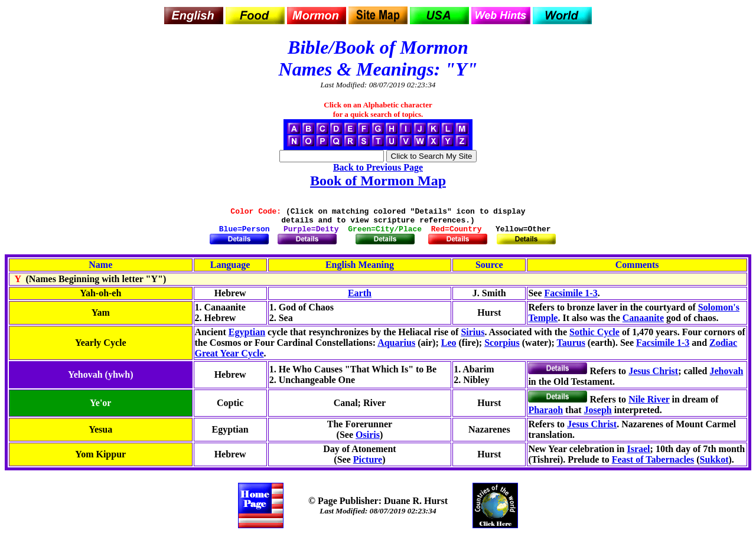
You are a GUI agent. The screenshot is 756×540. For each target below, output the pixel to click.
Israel (638, 454)
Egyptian (247, 337)
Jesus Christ (653, 376)
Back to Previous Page (378, 167)
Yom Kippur (100, 459)
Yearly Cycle (101, 348)
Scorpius (502, 348)
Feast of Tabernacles (653, 465)
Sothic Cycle (594, 337)
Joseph (598, 415)
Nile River (649, 405)
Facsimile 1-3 (571, 298)
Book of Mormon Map (378, 181)
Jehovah (726, 376)
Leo (449, 348)
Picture (368, 465)
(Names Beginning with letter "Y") (88, 284)
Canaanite (643, 323)
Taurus (571, 348)
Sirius (472, 337)
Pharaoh (545, 415)
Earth (360, 298)
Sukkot (714, 465)
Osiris (368, 440)
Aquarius (396, 348)
